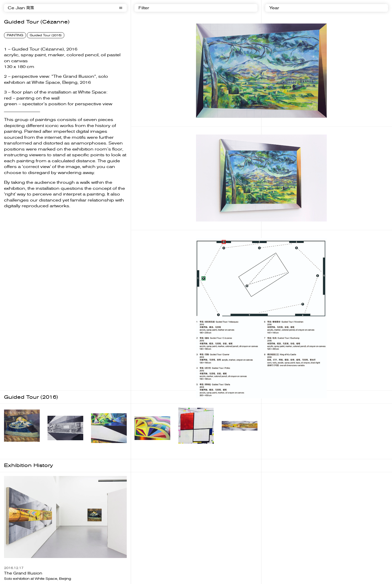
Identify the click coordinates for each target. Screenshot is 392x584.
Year (274, 8)
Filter (144, 8)
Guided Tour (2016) (46, 35)
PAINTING (15, 35)
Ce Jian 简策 (21, 8)
